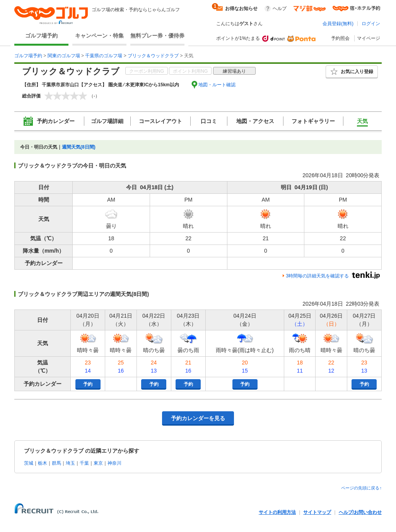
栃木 (43, 463)
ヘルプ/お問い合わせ (360, 512)
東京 (98, 463)
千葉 (84, 463)
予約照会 (340, 38)
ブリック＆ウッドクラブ (153, 56)
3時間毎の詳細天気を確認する (317, 276)
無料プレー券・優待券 (157, 36)
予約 (88, 384)
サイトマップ (317, 512)
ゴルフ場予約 (41, 36)
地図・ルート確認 (217, 85)
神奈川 (114, 463)
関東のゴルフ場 (64, 56)
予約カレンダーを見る (198, 418)
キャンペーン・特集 (99, 36)
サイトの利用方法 (277, 512)
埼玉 (70, 463)
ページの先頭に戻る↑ (361, 488)
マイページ (369, 38)
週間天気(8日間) (79, 147)
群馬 (56, 463)
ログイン (371, 24)
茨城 (29, 463)
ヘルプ (280, 9)
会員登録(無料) (338, 24)
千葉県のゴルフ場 (104, 56)
